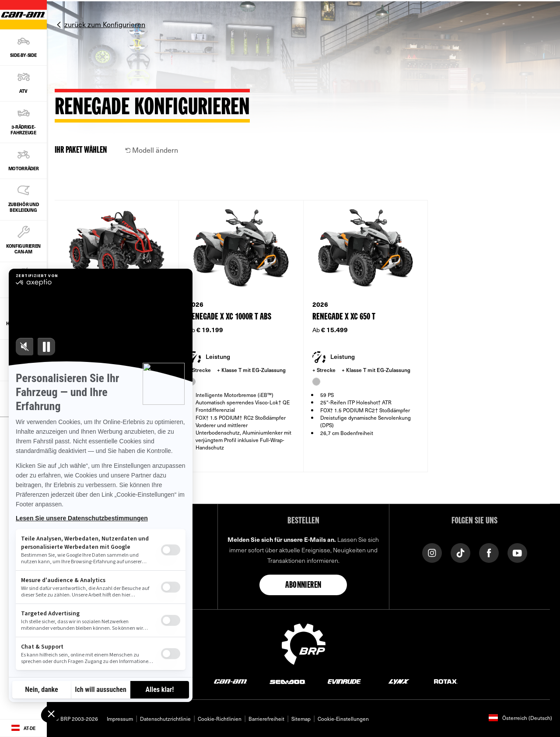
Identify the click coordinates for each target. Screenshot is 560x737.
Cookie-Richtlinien (220, 719)
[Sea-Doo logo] (287, 681)
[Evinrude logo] (344, 681)
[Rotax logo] (446, 681)
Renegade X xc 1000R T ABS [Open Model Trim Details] (229, 317)
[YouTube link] (517, 552)
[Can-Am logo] (230, 681)
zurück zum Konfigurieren (105, 24)
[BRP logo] (304, 643)
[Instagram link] (432, 552)
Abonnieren (303, 586)
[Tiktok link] (460, 552)
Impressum (120, 719)
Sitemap (301, 719)
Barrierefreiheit (266, 719)
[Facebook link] (489, 552)
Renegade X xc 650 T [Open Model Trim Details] (344, 317)
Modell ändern (152, 150)
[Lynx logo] (399, 681)
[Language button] (23, 728)
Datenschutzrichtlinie (165, 719)
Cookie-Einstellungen (343, 719)
